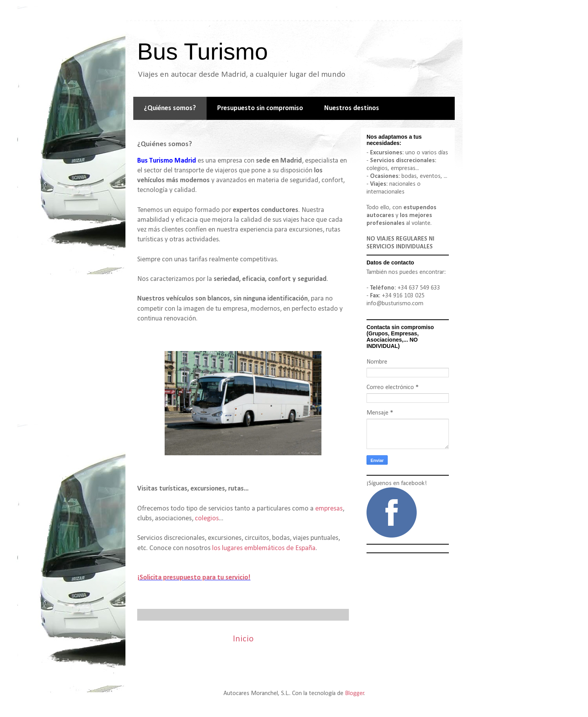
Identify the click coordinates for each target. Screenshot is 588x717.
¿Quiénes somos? (170, 108)
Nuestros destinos (352, 108)
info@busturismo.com (395, 304)
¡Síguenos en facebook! (397, 483)
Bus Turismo (202, 52)
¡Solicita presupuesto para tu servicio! (194, 578)
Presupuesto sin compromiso (260, 108)
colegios (207, 519)
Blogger (355, 693)
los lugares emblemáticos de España (264, 548)
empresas (329, 509)
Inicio (243, 639)
